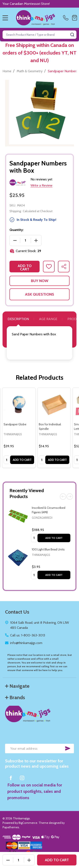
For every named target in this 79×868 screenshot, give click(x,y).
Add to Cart (54, 538)
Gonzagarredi (42, 518)
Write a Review (42, 185)
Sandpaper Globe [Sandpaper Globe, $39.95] (15, 424)
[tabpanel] (19, 428)
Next (70, 497)
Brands (15, 697)
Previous (63, 497)
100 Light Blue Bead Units (48, 549)
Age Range (48, 319)
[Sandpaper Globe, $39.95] (19, 404)
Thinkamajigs (41, 555)
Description (18, 319)
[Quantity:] (19, 860)
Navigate (17, 686)
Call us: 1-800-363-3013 (28, 635)
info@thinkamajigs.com (26, 643)
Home (7, 71)
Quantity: (17, 230)
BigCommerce (28, 823)
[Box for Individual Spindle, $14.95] (54, 404)
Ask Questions (40, 294)
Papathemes (11, 827)
